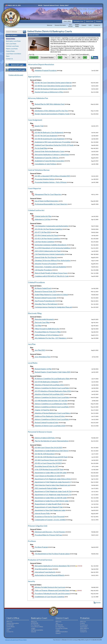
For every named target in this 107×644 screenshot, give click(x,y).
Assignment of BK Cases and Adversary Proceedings (53, 142)
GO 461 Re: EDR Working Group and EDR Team (51, 457)
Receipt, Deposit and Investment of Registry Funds (52, 114)
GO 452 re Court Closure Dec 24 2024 (48, 463)
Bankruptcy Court (79, 21)
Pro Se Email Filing (41, 148)
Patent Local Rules (12, 49)
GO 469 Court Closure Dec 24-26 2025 (49, 448)
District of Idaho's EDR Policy (45, 438)
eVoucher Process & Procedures (46, 264)
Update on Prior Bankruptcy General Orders (50, 416)
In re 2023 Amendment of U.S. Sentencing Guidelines (53, 248)
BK (73, 57)
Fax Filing (38, 326)
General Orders (11, 39)
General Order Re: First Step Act (46, 257)
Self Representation (37, 630)
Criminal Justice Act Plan (43, 216)
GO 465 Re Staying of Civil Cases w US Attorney (51, 89)
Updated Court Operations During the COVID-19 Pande (54, 145)
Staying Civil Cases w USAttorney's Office (49, 92)
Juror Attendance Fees (43, 357)
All (85, 57)
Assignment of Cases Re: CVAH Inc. (47, 158)
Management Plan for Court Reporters (48, 194)
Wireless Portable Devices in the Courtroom (50, 587)
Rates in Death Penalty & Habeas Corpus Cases (51, 273)
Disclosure (83, 630)
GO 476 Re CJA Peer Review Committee (48, 229)
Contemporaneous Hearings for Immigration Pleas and (53, 307)
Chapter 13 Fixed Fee (42, 410)
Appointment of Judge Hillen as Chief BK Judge (51, 473)
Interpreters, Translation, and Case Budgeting (50, 267)
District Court (90, 21)
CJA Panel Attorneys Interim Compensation (50, 254)
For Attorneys (35, 625)
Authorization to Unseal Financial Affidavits (50, 575)
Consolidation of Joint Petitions (46, 164)
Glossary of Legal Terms (12, 640)
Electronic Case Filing (42, 322)
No (60, 57)
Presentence (84, 625)
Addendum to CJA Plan (43, 219)
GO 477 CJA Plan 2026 (43, 232)
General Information (60, 25)
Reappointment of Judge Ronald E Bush (48, 504)
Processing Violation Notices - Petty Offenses (51, 182)
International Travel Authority (45, 572)
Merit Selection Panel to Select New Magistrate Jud (52, 485)
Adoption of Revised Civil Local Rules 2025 (49, 394)
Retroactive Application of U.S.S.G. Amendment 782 (52, 566)
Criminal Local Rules (12, 46)
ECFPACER (70, 26)
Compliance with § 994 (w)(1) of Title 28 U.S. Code (52, 276)
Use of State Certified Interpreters (47, 201)
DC (79, 57)
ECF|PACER (10, 625)
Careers (84, 25)
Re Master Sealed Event (43, 288)
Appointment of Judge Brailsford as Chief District (52, 451)
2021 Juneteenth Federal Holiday (46, 488)
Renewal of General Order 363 (45, 291)
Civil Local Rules (11, 44)
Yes (66, 57)
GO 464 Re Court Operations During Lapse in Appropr (53, 86)
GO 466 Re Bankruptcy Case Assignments (49, 132)
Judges (33, 628)
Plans (8, 56)
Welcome (50, 25)
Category (34, 57)
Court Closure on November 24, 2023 (48, 476)
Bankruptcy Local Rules (13, 41)
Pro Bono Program (41, 547)
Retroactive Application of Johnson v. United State (52, 155)
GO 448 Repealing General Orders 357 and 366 (51, 401)
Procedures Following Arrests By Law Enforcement (52, 594)
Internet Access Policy (42, 513)
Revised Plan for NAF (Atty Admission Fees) (50, 104)
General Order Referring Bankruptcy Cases (50, 151)
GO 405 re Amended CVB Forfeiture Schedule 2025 (52, 176)
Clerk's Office (67, 21)
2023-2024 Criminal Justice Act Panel (48, 251)
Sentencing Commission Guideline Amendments (51, 245)
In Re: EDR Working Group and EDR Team (49, 469)
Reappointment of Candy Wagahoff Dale (49, 507)
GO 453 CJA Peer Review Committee (47, 239)
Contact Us (97, 25)
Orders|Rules (11, 627)
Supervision (84, 627)
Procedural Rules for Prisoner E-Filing (48, 332)
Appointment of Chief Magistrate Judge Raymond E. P (53, 482)
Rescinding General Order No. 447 (46, 466)
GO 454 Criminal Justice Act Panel (46, 235)
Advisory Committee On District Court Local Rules (52, 388)
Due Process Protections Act (45, 301)
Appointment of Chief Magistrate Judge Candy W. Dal (53, 491)
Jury (57, 623)
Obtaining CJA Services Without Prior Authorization (53, 260)
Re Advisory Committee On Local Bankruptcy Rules (52, 379)
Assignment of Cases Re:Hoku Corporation (49, 161)
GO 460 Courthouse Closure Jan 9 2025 (49, 460)
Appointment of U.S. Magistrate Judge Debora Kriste (53, 479)
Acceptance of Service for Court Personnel (50, 517)
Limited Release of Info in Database (47, 335)
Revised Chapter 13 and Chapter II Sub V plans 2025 (53, 372)
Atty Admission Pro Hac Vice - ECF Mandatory (51, 338)
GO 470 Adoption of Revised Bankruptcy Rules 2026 (53, 391)
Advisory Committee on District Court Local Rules (52, 407)
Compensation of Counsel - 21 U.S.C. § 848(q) (50, 520)
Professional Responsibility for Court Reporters (51, 204)
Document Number (47, 57)
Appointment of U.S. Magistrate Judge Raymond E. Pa (53, 495)
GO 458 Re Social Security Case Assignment (50, 139)
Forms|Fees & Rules (37, 627)
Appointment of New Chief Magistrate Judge (50, 510)
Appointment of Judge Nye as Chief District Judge (52, 501)
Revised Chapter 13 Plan (43, 369)
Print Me (98, 602)
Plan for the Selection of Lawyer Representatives (52, 441)
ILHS (90, 25)
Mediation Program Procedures (46, 70)
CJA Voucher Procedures (43, 270)
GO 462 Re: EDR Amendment (45, 454)
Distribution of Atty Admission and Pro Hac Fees (51, 111)
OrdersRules (77, 26)
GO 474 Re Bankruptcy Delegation (47, 382)
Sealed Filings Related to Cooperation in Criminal (51, 295)
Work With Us (84, 628)
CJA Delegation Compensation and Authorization (52, 226)
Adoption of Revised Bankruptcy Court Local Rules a (53, 413)
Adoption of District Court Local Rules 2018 (50, 426)
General (33, 632)
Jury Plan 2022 (40, 350)
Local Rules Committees (13, 54)
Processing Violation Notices (45, 179)
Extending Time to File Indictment (46, 304)
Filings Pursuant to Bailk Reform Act (47, 329)
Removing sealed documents (44, 319)
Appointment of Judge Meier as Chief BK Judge (51, 498)
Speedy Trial (39, 126)
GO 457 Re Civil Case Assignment (46, 136)
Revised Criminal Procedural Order (47, 423)
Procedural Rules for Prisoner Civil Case (48, 535)
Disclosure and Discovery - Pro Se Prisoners (50, 532)
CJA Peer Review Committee (45, 242)
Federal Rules (10, 51)
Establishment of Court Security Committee (50, 597)
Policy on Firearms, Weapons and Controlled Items (52, 590)
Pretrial (82, 623)
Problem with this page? (16, 75)
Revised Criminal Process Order (46, 298)
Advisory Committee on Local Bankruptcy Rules (51, 404)
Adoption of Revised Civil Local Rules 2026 (49, 385)
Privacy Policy (23, 640)
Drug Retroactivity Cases (44, 569)
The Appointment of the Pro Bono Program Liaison (52, 554)
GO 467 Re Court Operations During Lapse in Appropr (53, 83)
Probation (99, 21)
